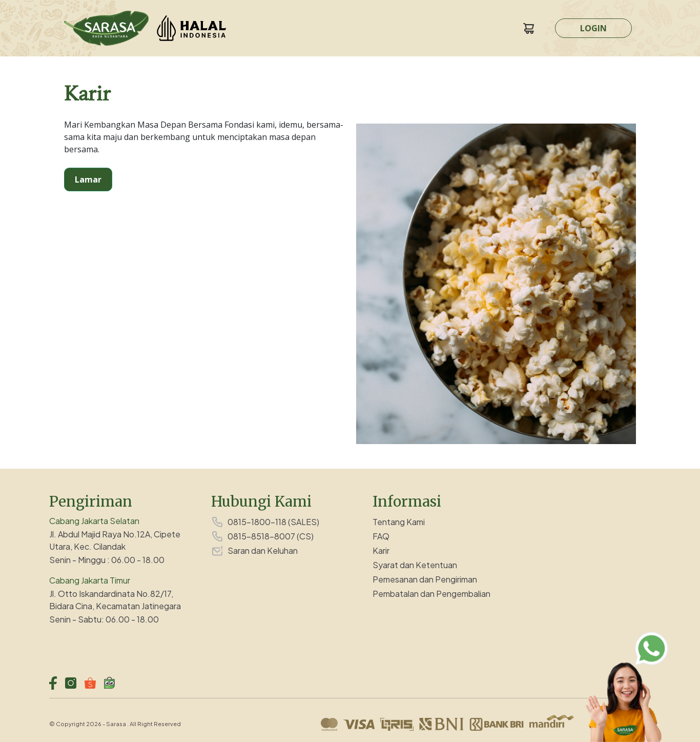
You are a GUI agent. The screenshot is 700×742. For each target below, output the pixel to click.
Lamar (88, 179)
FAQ (381, 536)
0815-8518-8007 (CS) (271, 536)
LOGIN (593, 28)
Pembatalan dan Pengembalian (431, 594)
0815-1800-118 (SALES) (273, 522)
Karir (381, 550)
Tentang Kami (399, 522)
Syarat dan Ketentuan (415, 565)
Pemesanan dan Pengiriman (425, 579)
